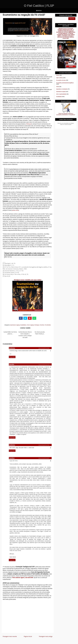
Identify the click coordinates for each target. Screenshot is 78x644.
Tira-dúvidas (48, 325)
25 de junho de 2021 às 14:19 (44, 365)
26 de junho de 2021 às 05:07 (44, 458)
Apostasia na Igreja (15, 325)
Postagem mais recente (10, 636)
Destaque (37, 325)
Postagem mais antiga (46, 636)
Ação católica (59, 78)
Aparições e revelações (62, 89)
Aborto (58, 75)
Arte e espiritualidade (61, 94)
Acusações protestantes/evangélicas (65, 83)
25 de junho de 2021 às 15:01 (44, 445)
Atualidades (23, 325)
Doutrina (42, 325)
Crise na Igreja (30, 325)
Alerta (58, 87)
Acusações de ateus (61, 80)
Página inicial (28, 636)
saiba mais (15, 210)
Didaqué (29, 124)
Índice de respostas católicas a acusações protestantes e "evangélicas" (66, 114)
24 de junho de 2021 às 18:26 (44, 348)
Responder (12, 357)
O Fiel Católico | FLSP (39, 6)
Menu (39, 11)
